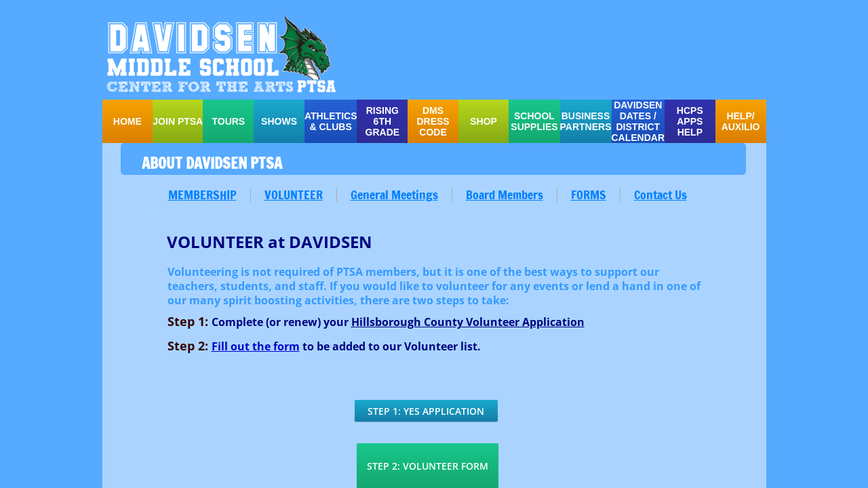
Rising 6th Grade (383, 121)
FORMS (589, 195)
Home (127, 121)
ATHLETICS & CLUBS (331, 121)
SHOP (484, 121)
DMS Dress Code (433, 121)
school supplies (534, 121)
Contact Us (660, 195)
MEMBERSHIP (202, 195)
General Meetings (394, 195)
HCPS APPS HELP (690, 121)
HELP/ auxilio (741, 121)
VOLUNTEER (294, 195)
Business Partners (586, 121)
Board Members (505, 195)
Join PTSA (178, 121)
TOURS (228, 121)
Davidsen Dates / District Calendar (638, 121)
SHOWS (279, 121)
